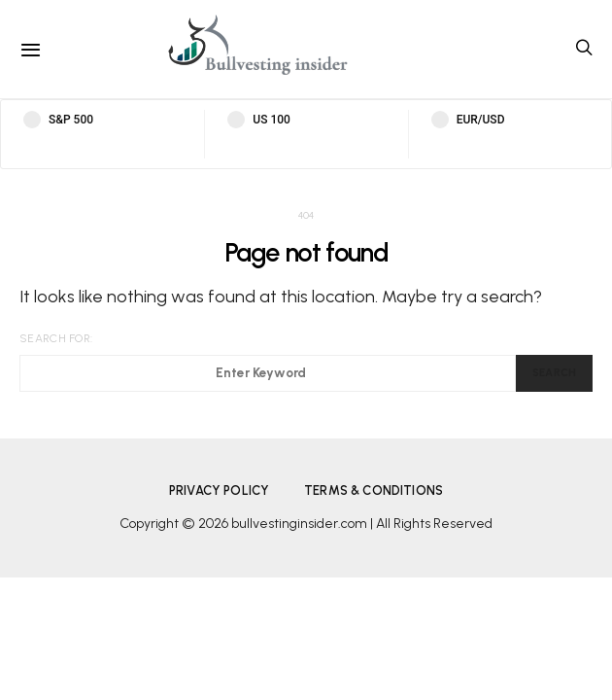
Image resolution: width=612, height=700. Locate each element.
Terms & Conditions (374, 490)
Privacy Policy (219, 490)
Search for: (56, 338)
